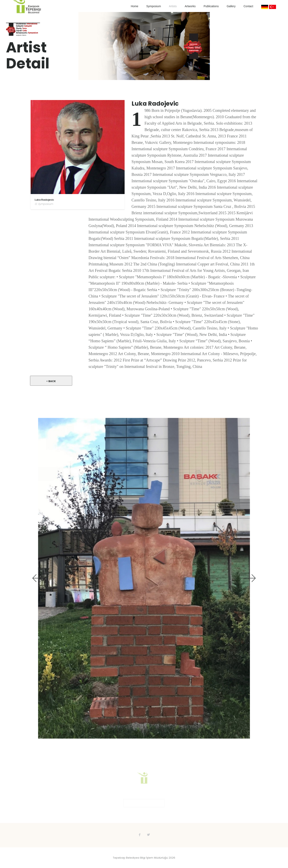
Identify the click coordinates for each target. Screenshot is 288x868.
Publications (211, 6)
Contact (248, 6)
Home (134, 6)
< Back (51, 381)
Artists (173, 6)
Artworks (190, 6)
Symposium (153, 6)
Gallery (231, 6)
